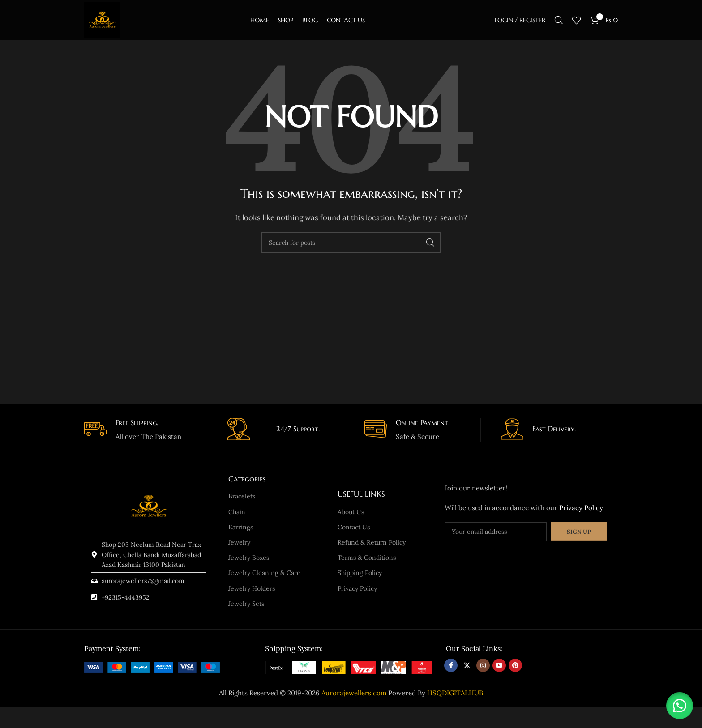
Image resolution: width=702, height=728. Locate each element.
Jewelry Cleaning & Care (264, 573)
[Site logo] (102, 19)
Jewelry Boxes (249, 558)
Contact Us (354, 527)
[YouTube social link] (499, 665)
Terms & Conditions (367, 558)
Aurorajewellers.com (354, 693)
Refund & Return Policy (372, 542)
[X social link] (467, 665)
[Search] (559, 20)
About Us (351, 512)
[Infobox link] (142, 430)
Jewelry (239, 542)
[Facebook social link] (451, 665)
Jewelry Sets (246, 604)
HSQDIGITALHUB (455, 693)
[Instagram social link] (483, 665)
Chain (237, 512)
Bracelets (242, 496)
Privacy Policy (357, 588)
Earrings (241, 527)
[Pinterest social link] (515, 665)
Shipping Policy (360, 573)
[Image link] (152, 666)
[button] (680, 706)
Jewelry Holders (252, 588)
